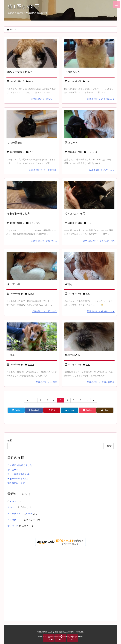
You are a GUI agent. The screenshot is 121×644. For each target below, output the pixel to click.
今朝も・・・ (72, 284)
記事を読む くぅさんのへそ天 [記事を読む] (99, 241)
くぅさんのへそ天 (75, 213)
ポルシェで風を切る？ (20, 72)
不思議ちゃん (72, 72)
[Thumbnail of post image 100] (32, 124)
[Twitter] (16, 410)
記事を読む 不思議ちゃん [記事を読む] (101, 99)
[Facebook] (34, 410)
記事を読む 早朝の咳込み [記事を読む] (101, 382)
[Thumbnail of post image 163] (89, 266)
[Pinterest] (52, 410)
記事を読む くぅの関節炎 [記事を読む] (43, 170)
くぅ (31, 152)
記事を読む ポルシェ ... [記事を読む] (44, 99)
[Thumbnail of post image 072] (32, 195)
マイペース (13, 526)
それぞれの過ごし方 (19, 213)
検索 (10, 440)
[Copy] (105, 410)
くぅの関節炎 (15, 143)
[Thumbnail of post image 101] (32, 53)
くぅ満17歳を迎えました (20, 465)
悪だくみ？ (71, 143)
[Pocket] (87, 410)
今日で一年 (14, 284)
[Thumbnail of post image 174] (32, 266)
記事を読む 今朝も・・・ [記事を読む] (101, 311)
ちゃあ (31, 294)
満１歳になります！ (17, 483)
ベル (31, 81)
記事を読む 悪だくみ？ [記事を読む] (102, 170)
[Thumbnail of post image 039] (89, 124)
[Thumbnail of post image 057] (89, 195)
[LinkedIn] (69, 410)
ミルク (11, 507)
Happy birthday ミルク (18, 479)
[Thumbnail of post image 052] (89, 337)
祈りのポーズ (14, 470)
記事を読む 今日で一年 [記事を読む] (44, 311)
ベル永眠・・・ (15, 514)
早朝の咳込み (72, 355)
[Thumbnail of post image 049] (89, 53)
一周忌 (11, 355)
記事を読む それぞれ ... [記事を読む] (44, 241)
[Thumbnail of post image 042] (32, 337)
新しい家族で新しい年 (18, 474)
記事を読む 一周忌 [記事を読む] (46, 382)
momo (13, 501)
